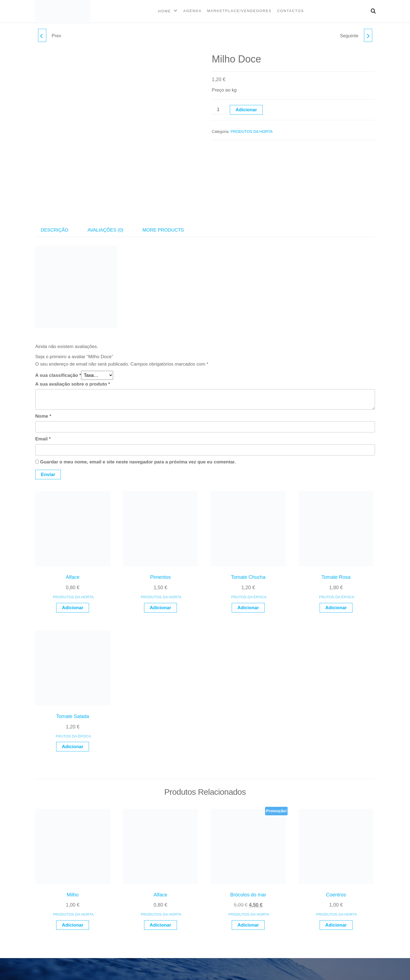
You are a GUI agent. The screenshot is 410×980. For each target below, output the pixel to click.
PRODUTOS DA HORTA (252, 132)
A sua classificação (58, 375)
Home (164, 11)
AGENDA (192, 11)
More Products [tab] (163, 230)
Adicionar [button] (73, 608)
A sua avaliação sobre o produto (73, 384)
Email (43, 439)
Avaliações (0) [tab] (106, 230)
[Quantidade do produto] (220, 110)
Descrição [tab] (55, 230)
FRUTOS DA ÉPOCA (249, 597)
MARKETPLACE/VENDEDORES (239, 11)
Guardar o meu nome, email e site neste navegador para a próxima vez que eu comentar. (138, 462)
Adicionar (246, 110)
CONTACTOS (291, 11)
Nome (43, 416)
